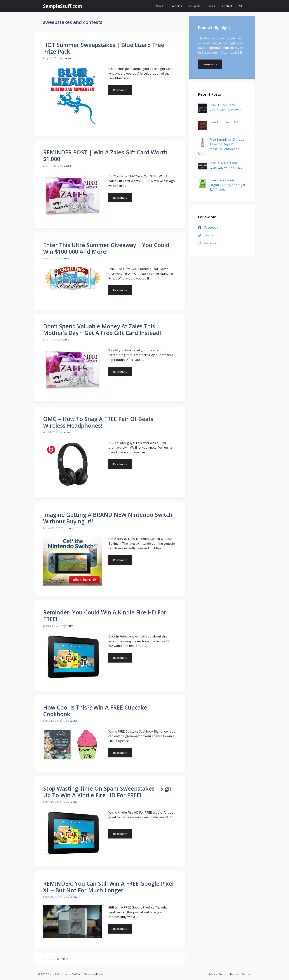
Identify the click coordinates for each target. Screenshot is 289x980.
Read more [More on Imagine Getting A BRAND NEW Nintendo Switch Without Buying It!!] (120, 560)
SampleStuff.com (63, 6)
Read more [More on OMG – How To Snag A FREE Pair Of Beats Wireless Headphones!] (120, 464)
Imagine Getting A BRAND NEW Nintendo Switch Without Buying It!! (108, 518)
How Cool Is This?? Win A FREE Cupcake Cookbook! (95, 711)
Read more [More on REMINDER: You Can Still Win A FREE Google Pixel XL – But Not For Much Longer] (120, 929)
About (160, 6)
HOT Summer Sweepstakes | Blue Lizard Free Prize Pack (104, 48)
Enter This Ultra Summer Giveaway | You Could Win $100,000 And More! (106, 248)
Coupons (195, 6)
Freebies (176, 6)
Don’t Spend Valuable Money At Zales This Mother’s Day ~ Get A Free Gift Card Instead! (102, 330)
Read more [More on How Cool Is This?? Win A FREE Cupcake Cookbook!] (120, 753)
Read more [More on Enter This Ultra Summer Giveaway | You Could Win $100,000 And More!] (120, 290)
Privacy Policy (217, 974)
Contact (227, 6)
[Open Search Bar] (241, 6)
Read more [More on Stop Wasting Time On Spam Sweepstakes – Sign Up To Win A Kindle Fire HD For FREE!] (120, 834)
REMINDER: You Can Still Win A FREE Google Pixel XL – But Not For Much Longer (108, 887)
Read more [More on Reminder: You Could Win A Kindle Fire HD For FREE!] (120, 658)
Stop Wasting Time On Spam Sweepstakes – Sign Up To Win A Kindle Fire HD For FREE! (107, 792)
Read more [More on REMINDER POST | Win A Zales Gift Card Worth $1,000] (120, 198)
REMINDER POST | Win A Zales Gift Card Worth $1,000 (105, 156)
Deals (211, 6)
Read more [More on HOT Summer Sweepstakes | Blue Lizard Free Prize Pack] (120, 90)
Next (67, 959)
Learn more (210, 64)
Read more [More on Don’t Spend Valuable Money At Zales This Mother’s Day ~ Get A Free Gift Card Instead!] (120, 371)
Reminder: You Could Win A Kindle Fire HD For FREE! (105, 616)
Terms (234, 974)
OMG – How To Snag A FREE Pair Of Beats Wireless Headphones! (98, 422)
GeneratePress (94, 974)
